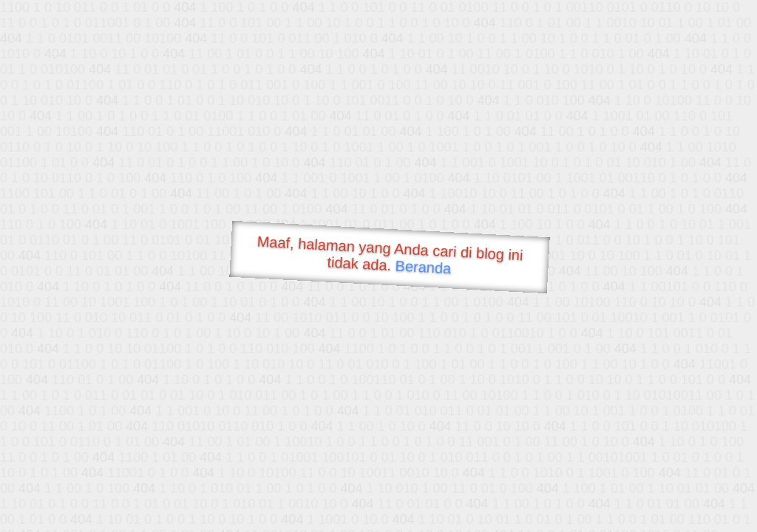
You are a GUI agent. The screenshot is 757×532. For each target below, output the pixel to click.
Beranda (423, 267)
